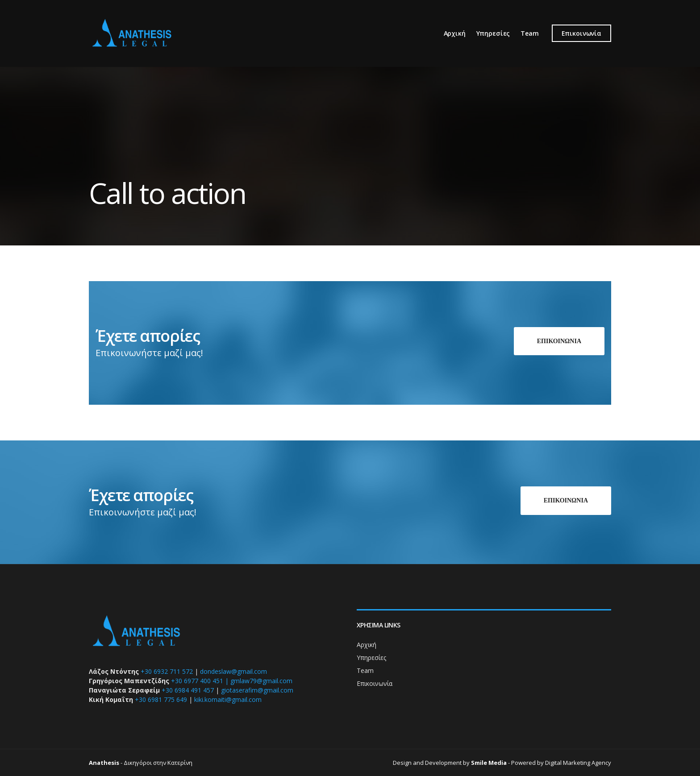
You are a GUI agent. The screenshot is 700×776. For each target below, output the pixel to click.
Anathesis (104, 763)
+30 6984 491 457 (188, 690)
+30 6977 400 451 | (200, 681)
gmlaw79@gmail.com (261, 681)
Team (529, 33)
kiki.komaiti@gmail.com (228, 699)
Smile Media (489, 763)
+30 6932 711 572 (167, 671)
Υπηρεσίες (493, 33)
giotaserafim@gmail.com (257, 690)
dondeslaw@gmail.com (233, 671)
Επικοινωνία (581, 33)
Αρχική (455, 33)
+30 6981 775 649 (161, 699)
